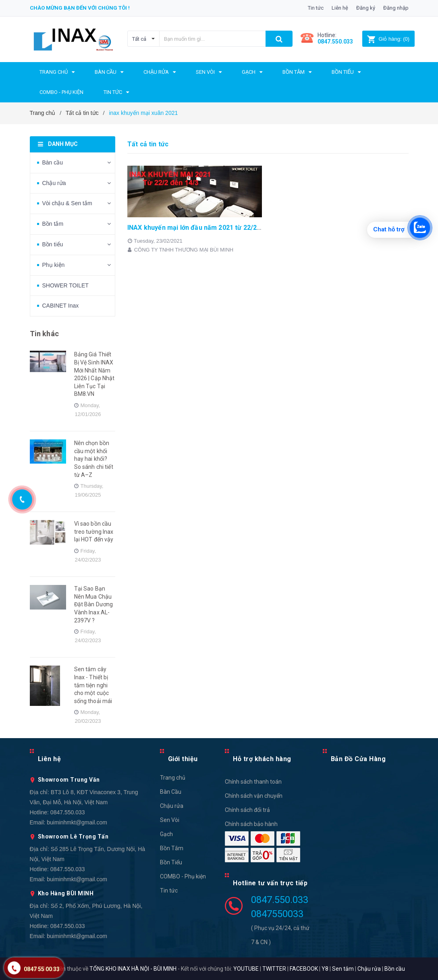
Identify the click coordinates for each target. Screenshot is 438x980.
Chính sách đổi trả (247, 810)
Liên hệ (340, 8)
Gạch (166, 834)
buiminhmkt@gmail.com (77, 822)
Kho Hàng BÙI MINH (66, 893)
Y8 (325, 969)
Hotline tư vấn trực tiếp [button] (270, 883)
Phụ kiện (54, 265)
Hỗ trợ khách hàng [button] (262, 759)
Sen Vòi (170, 820)
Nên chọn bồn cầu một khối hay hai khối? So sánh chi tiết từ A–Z (94, 459)
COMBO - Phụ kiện (183, 876)
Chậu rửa (54, 183)
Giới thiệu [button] (183, 759)
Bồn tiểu (53, 244)
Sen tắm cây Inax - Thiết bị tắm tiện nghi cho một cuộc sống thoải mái (93, 685)
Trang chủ (173, 778)
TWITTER (274, 969)
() (388, 39)
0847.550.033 (68, 812)
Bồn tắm (53, 224)
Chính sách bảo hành (251, 824)
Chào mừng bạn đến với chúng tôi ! (80, 8)
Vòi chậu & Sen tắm (67, 203)
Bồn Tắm (172, 848)
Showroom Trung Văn (69, 780)
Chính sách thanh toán (253, 782)
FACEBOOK (304, 969)
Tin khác (44, 334)
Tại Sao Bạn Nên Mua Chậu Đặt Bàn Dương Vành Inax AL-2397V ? (94, 604)
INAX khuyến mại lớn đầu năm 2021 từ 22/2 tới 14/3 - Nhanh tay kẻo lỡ (233, 228)
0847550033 (277, 914)
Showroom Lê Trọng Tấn (73, 836)
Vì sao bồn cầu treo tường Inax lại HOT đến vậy (94, 532)
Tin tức (316, 8)
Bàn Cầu (171, 792)
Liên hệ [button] (50, 759)
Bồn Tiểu (171, 862)
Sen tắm (343, 969)
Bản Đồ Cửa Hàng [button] (358, 759)
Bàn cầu (53, 162)
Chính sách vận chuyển (254, 796)
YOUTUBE (246, 969)
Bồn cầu (395, 969)
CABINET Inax (61, 306)
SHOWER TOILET (65, 285)
